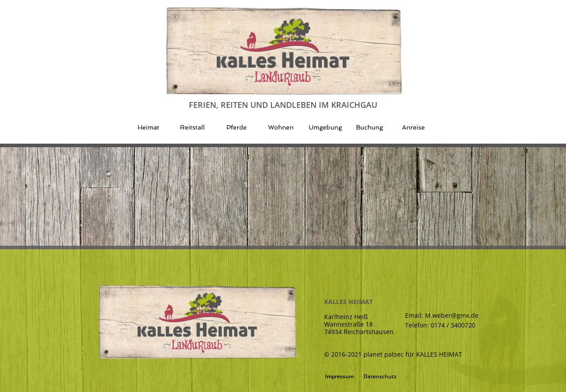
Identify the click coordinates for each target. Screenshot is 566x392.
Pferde (237, 127)
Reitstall (192, 127)
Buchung (369, 127)
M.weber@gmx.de (452, 315)
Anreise (413, 127)
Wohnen (281, 127)
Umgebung (325, 127)
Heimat (148, 127)
